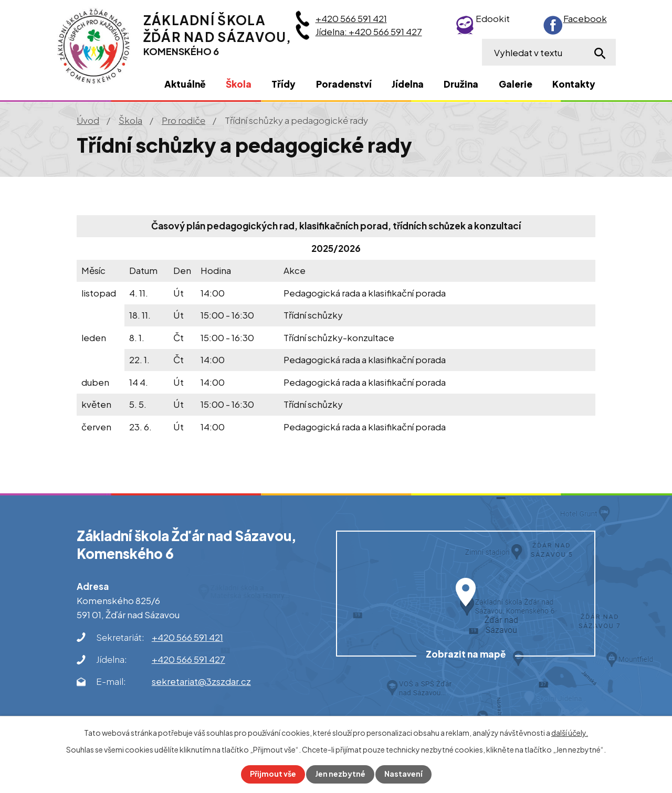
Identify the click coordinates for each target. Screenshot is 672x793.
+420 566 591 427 (188, 659)
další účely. (570, 733)
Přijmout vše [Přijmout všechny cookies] (273, 774)
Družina (461, 84)
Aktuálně (185, 84)
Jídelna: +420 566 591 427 (369, 31)
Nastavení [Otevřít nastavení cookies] (403, 774)
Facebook (585, 18)
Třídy (283, 84)
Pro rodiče (183, 120)
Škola (130, 120)
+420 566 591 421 (351, 18)
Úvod (88, 120)
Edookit (493, 18)
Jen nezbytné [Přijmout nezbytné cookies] (340, 774)
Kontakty (574, 84)
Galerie (516, 84)
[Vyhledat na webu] (549, 52)
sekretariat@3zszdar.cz (201, 681)
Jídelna (408, 84)
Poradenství (344, 84)
